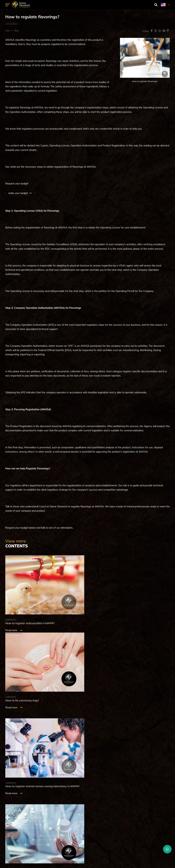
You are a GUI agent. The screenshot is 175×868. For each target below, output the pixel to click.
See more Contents (21, 730)
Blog (16, 31)
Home (8, 31)
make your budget (18, 193)
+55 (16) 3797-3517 (87, 822)
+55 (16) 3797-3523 (87, 826)
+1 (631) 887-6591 (87, 838)
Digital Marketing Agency (80, 857)
